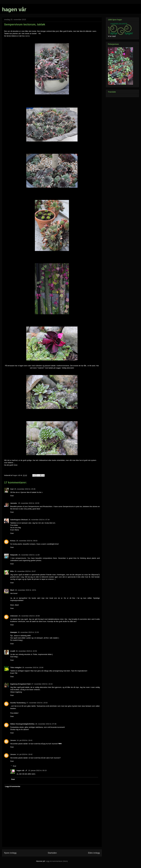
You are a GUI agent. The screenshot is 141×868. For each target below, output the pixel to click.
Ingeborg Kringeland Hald (20, 684)
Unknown (14, 616)
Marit (12, 590)
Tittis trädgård (16, 667)
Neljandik (14, 555)
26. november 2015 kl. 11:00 (29, 555)
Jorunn (13, 740)
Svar (12, 496)
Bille (12, 571)
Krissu (13, 541)
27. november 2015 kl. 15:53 (37, 703)
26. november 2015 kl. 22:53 (26, 651)
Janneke (14, 503)
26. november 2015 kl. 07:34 (39, 520)
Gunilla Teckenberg (18, 703)
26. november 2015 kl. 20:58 (29, 616)
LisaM (13, 651)
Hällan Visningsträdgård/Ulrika (22, 724)
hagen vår (14, 9)
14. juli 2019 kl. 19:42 (25, 754)
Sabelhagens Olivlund (19, 520)
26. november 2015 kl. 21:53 (28, 632)
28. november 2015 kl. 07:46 (46, 724)
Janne (27, 36)
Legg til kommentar (13, 786)
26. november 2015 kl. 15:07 (25, 571)
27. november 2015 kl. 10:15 (42, 684)
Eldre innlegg (94, 853)
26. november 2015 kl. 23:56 (33, 667)
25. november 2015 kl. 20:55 (29, 503)
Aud (12, 489)
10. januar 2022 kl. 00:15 (37, 770)
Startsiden (52, 853)
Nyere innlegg (10, 853)
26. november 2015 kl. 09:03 (27, 541)
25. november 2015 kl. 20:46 (25, 489)
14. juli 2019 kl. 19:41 (25, 740)
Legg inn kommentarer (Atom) (57, 861)
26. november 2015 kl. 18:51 (26, 590)
